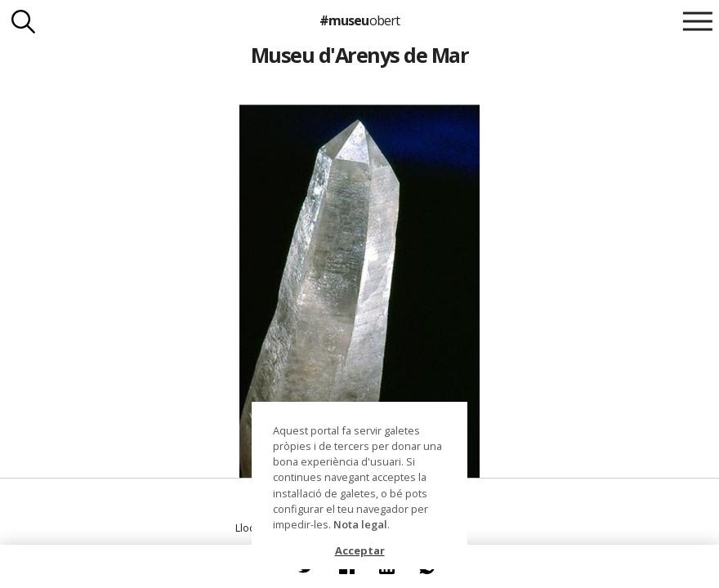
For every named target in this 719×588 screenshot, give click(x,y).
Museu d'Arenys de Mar (359, 55)
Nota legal (360, 524)
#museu (359, 20)
